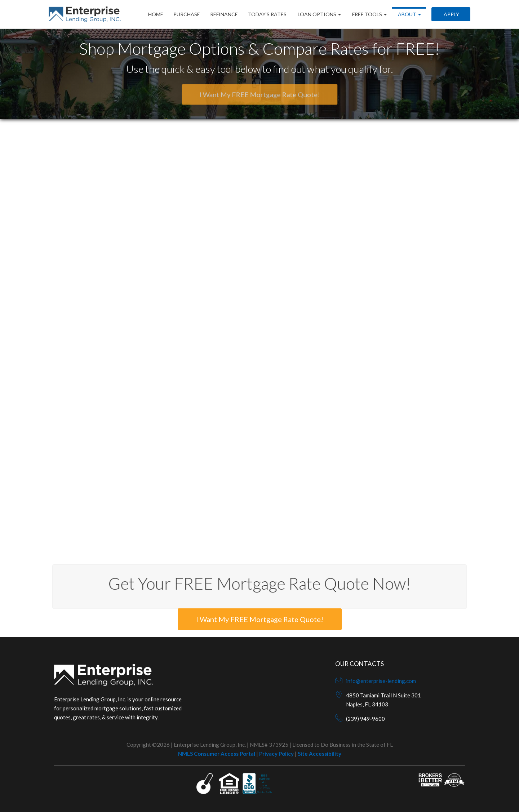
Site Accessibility (320, 754)
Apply (451, 14)
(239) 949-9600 (365, 719)
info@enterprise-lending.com (381, 681)
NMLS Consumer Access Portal (217, 754)
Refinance (224, 14)
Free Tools (369, 14)
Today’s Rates (267, 14)
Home (156, 14)
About (409, 14)
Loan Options (319, 14)
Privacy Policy (276, 754)
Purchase (187, 14)
